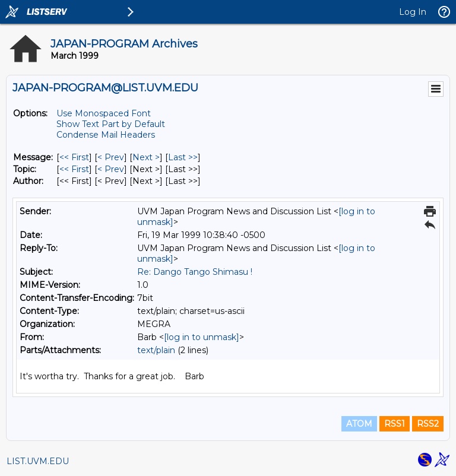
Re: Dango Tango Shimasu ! (195, 272)
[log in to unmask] (202, 337)
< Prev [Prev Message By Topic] (111, 169)
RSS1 (395, 424)
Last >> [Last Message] (183, 157)
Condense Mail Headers (106, 135)
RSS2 (428, 424)
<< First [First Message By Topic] (74, 169)
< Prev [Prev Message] (111, 157)
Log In (413, 12)
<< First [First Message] (74, 157)
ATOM (359, 424)
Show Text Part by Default (111, 124)
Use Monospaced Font (104, 113)
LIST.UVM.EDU (38, 461)
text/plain (156, 350)
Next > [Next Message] (146, 157)
